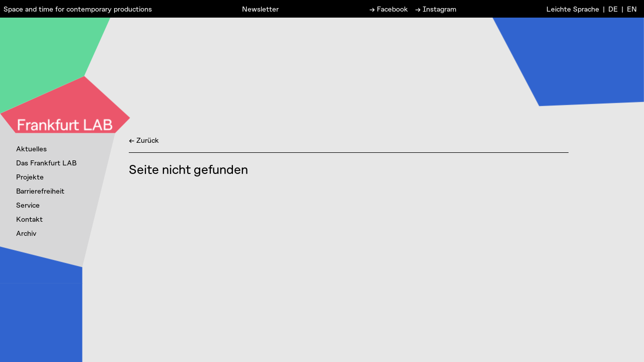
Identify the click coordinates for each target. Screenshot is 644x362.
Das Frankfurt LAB (46, 163)
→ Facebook (389, 8)
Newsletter (260, 8)
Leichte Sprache (573, 8)
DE (613, 8)
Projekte (30, 177)
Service (28, 205)
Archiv (26, 233)
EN (632, 8)
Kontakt (29, 219)
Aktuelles (31, 149)
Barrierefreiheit (40, 191)
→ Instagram (436, 8)
